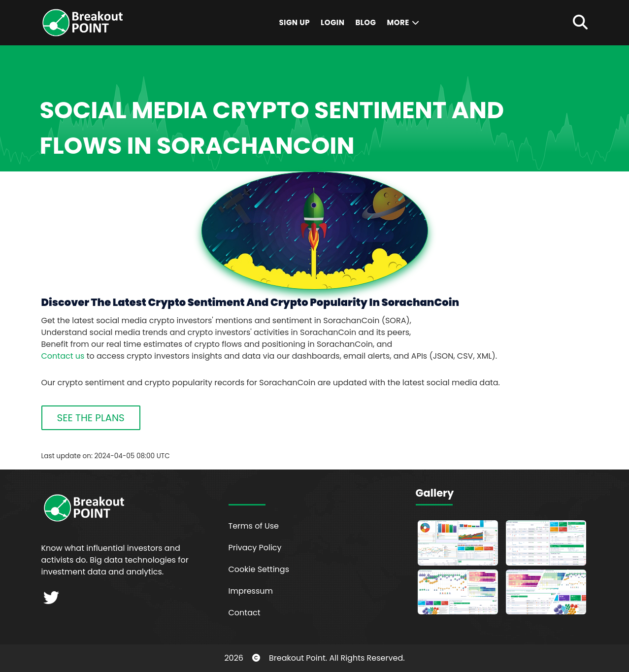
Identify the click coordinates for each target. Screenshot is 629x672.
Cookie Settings (259, 569)
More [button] (403, 22)
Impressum (251, 591)
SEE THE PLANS (91, 418)
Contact (245, 613)
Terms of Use (254, 526)
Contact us (63, 356)
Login (332, 22)
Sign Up (294, 22)
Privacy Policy (255, 548)
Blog (365, 22)
